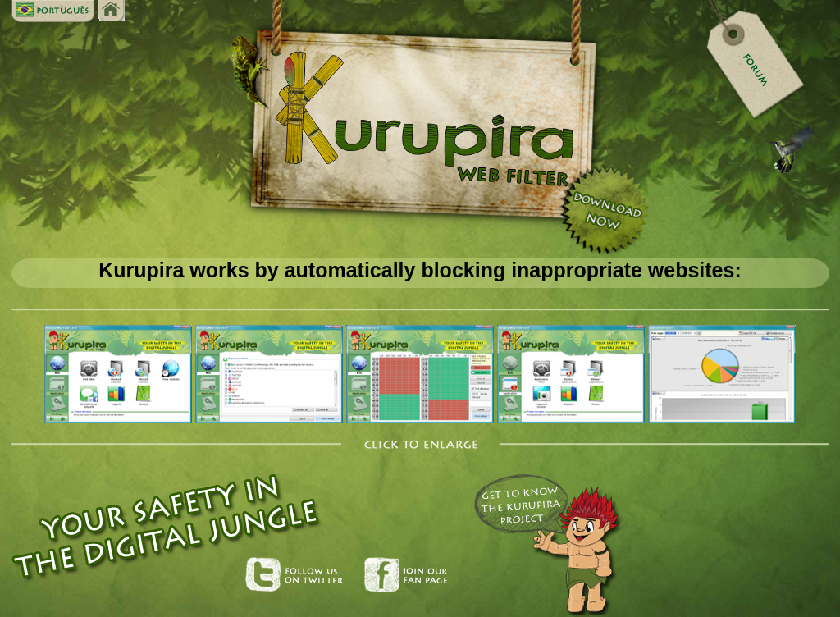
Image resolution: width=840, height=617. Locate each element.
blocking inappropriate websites (577, 270)
